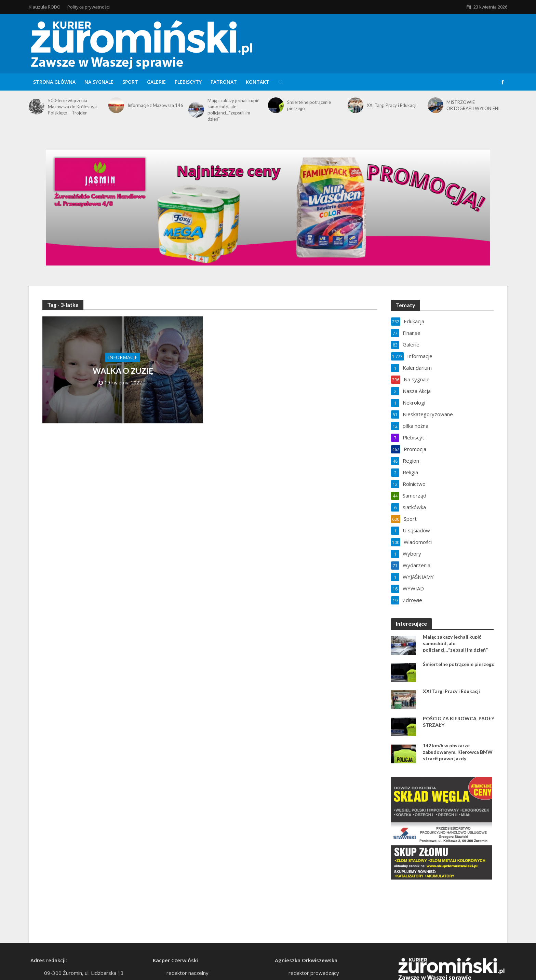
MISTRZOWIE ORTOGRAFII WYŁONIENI (473, 105)
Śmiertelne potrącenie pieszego (309, 105)
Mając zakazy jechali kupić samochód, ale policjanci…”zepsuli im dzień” (233, 110)
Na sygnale (99, 82)
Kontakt (258, 82)
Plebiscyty (188, 82)
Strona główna (54, 82)
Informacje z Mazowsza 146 (155, 105)
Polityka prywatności (89, 7)
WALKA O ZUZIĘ (123, 371)
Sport (130, 82)
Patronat (224, 82)
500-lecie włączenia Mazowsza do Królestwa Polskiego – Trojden (72, 107)
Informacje (123, 357)
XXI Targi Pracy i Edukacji (392, 105)
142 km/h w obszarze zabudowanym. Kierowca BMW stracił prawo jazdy (458, 752)
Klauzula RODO (45, 7)
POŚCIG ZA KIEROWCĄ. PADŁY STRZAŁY (459, 722)
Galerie (156, 82)
